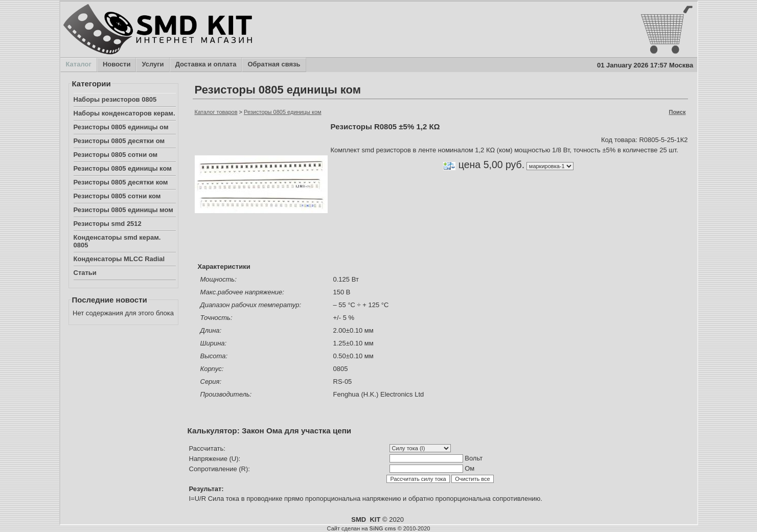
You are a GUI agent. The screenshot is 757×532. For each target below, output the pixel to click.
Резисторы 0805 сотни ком (117, 196)
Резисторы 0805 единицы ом (121, 127)
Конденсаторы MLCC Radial (119, 259)
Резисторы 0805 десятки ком (121, 182)
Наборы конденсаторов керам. (124, 113)
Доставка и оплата (206, 65)
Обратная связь (273, 65)
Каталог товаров (216, 112)
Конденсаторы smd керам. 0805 (117, 241)
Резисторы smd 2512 (108, 224)
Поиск (677, 112)
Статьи (85, 273)
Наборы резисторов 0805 (115, 99)
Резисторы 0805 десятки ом (119, 141)
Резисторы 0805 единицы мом (123, 210)
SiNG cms (383, 528)
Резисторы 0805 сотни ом (116, 155)
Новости (117, 65)
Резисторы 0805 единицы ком (123, 168)
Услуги (152, 65)
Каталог (78, 65)
